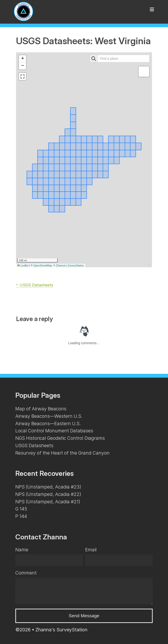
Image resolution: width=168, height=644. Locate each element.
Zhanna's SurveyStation (70, 265)
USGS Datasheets (36, 285)
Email (91, 550)
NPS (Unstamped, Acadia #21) (48, 502)
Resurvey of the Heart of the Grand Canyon (62, 453)
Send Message (84, 616)
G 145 (21, 509)
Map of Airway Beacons (41, 409)
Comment (26, 573)
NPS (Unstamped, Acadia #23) (48, 487)
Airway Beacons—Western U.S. (49, 416)
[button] (22, 59)
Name (22, 550)
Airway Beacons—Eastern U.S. (48, 424)
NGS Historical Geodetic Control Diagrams (60, 438)
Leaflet (23, 265)
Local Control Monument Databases (54, 431)
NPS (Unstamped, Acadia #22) (48, 494)
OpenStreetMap (43, 265)
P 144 (21, 516)
